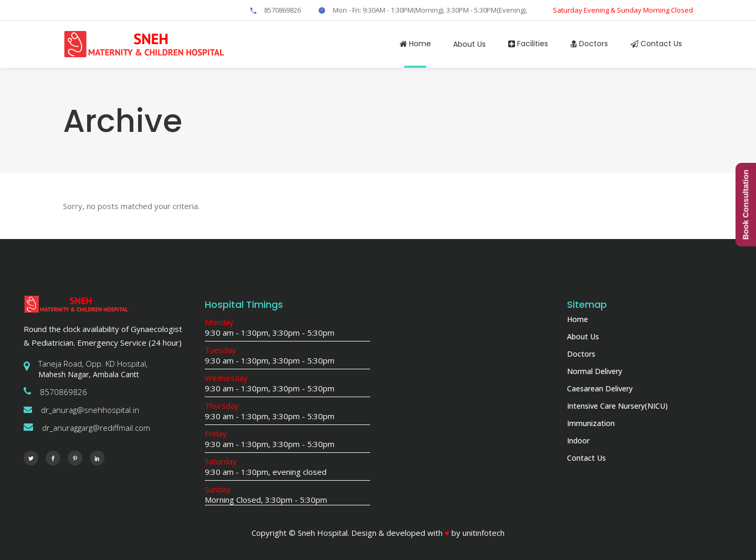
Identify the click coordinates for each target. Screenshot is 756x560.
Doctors (581, 354)
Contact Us (586, 458)
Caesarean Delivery (600, 388)
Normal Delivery (595, 371)
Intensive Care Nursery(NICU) (617, 406)
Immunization (591, 423)
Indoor (578, 440)
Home (577, 319)
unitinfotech (484, 533)
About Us (583, 336)
